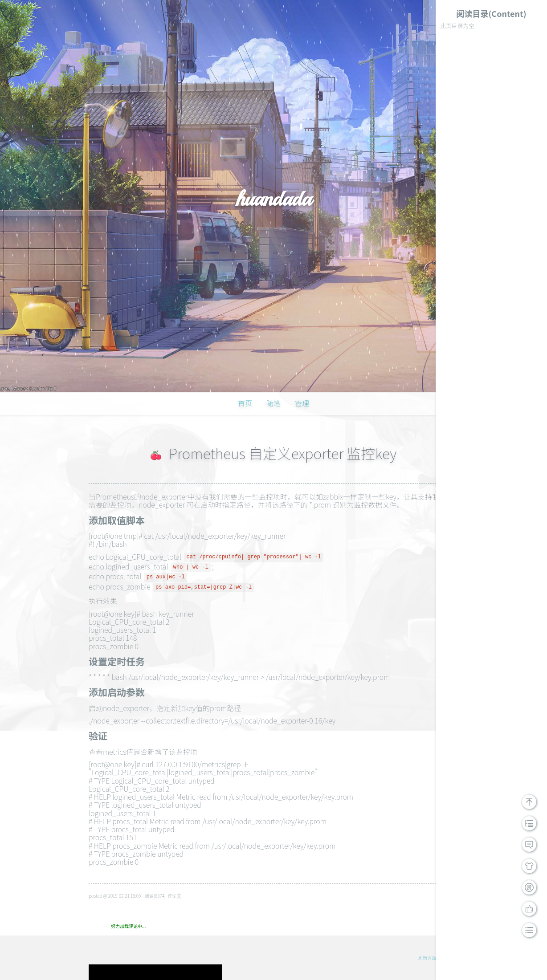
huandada (273, 199)
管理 (302, 403)
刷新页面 (427, 958)
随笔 (273, 403)
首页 (245, 403)
